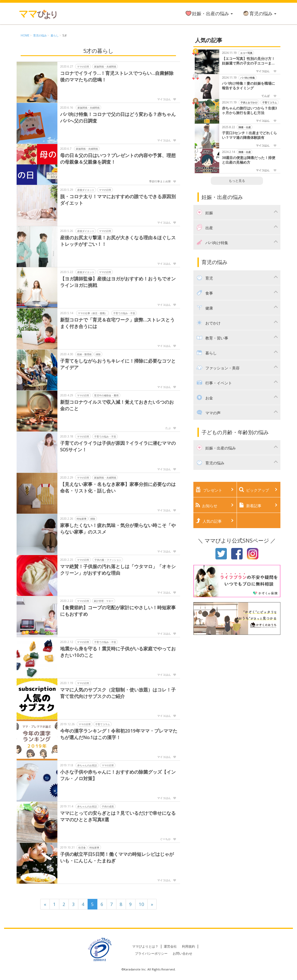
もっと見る (237, 181)
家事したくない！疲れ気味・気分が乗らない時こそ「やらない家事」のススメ (118, 529)
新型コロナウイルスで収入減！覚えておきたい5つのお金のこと (117, 405)
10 (141, 904)
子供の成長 (108, 806)
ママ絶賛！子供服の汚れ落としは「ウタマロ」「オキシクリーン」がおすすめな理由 (118, 570)
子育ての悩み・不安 (124, 313)
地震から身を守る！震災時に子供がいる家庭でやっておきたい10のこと (118, 652)
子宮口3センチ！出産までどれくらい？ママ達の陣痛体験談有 (249, 135)
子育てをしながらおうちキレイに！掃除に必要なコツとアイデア (118, 364)
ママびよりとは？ (145, 946)
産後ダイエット (86, 190)
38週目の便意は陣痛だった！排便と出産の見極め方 (249, 160)
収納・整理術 (84, 354)
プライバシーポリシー (151, 953)
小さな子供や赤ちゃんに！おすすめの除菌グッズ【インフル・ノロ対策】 (118, 775)
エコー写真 (246, 53)
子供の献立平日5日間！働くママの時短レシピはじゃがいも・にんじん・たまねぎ (117, 857)
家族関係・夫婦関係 (105, 66)
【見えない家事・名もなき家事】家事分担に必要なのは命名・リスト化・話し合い (118, 487)
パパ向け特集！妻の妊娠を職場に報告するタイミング (248, 86)
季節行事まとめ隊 (160, 181)
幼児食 (82, 847)
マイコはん (164, 99)
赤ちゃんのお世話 (87, 765)
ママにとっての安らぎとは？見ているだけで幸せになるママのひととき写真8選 (118, 816)
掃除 (98, 354)
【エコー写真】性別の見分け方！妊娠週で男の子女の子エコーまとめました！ (248, 61)
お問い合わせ (182, 953)
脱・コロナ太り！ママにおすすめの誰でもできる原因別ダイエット (118, 200)
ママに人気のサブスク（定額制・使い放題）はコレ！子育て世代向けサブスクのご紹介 (118, 693)
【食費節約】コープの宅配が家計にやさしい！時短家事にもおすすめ (118, 611)
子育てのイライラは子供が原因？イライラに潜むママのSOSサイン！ (118, 446)
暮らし (55, 35)
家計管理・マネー (104, 601)
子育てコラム (103, 724)
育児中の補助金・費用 (106, 395)
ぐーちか (165, 839)
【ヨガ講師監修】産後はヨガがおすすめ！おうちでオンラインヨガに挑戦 (118, 282)
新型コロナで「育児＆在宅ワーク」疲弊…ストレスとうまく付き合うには (117, 323)
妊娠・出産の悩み (209, 13)
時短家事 (82, 518)
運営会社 (170, 946)
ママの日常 (83, 66)
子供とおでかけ (249, 102)
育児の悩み (259, 13)
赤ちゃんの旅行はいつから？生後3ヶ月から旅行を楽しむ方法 (249, 111)
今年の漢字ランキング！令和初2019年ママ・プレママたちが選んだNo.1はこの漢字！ (119, 734)
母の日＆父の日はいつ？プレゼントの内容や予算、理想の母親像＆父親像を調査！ (118, 159)
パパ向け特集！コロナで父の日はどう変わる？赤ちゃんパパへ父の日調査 (118, 117)
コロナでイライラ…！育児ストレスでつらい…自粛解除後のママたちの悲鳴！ (117, 76)
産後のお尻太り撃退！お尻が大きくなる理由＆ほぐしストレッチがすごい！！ (118, 241)
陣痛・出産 (244, 127)
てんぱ (265, 96)
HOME (25, 35)
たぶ (168, 428)
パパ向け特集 (247, 78)
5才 (65, 35)
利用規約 (188, 946)
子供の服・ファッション (108, 560)
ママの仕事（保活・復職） (92, 313)
